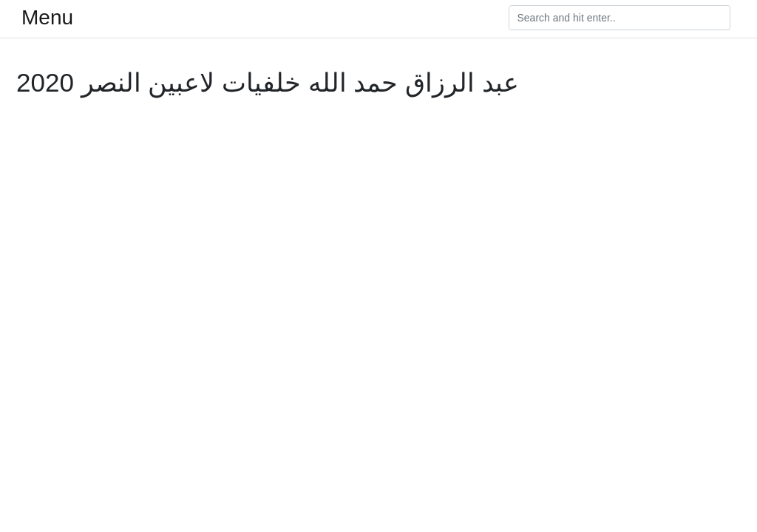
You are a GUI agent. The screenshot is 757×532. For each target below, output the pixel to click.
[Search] (619, 18)
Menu (47, 18)
